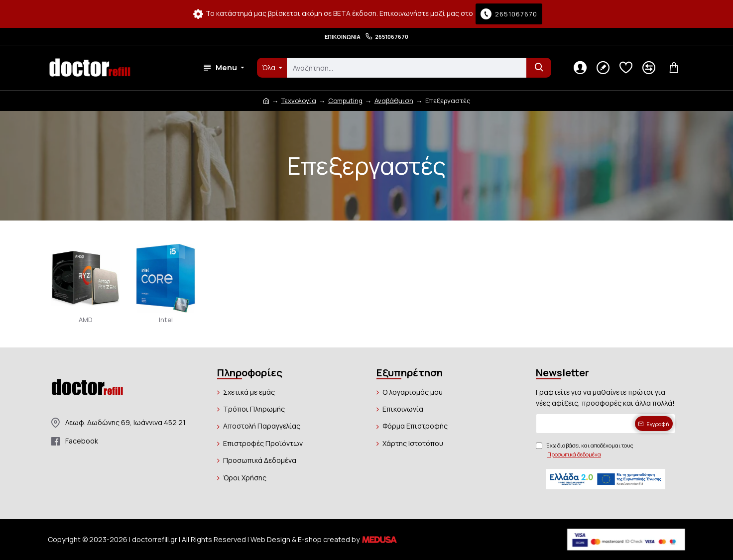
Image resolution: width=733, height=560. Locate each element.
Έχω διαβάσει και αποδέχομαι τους (585, 450)
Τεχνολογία (299, 101)
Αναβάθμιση (394, 101)
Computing (345, 101)
